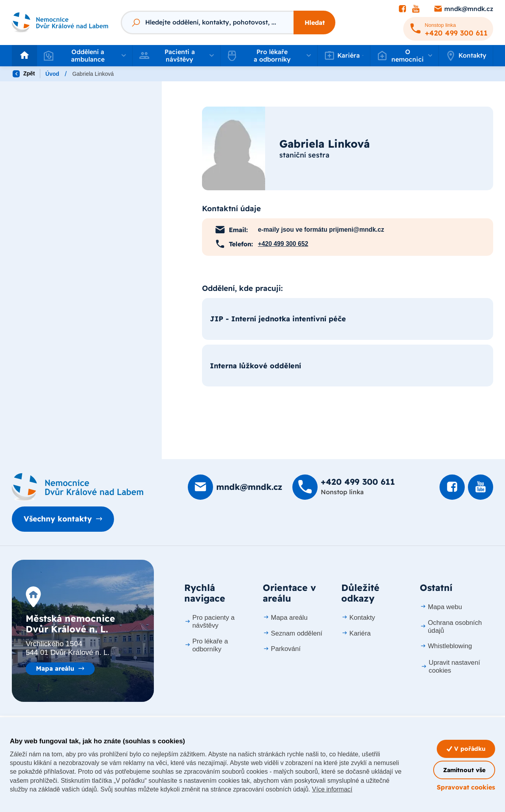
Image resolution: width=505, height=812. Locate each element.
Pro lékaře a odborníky (206, 645)
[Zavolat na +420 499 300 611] (448, 29)
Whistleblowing (446, 646)
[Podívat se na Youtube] (416, 9)
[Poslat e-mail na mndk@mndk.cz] (463, 9)
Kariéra (356, 633)
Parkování (282, 649)
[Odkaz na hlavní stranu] (60, 23)
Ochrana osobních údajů (451, 627)
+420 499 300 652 (283, 244)
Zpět (24, 74)
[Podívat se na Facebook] (402, 9)
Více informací (332, 789)
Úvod (52, 74)
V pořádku (466, 749)
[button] (85, 56)
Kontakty (466, 55)
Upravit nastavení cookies (450, 667)
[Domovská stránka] (78, 487)
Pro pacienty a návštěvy (209, 622)
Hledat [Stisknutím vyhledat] (315, 23)
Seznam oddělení (293, 633)
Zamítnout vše (464, 770)
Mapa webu (441, 607)
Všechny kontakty (58, 519)
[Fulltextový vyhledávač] (207, 23)
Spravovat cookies (466, 787)
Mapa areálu (55, 668)
